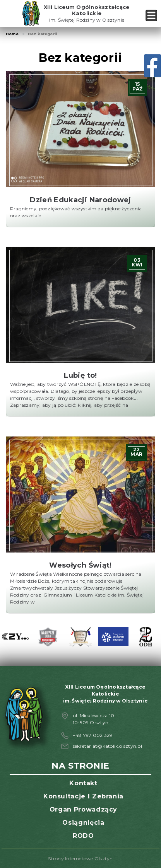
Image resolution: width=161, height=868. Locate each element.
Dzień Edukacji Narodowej (80, 200)
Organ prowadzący (83, 809)
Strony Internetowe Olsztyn (80, 859)
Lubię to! (80, 375)
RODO (83, 836)
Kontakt (83, 783)
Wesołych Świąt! (80, 565)
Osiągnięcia (83, 823)
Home (12, 34)
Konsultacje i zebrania (83, 796)
